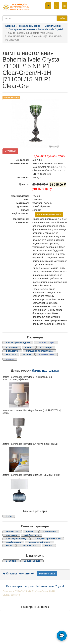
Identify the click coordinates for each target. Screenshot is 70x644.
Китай (9, 546)
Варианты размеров (49, 214)
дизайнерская (13, 542)
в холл (29, 347)
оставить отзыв (47, 574)
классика (11, 354)
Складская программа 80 (47, 539)
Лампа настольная (46, 371)
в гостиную (46, 347)
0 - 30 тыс (11, 561)
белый (49, 546)
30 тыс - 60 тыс (32, 561)
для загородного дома (18, 343)
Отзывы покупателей (19, 574)
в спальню (12, 347)
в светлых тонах (29, 546)
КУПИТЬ (10, 151)
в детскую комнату (16, 539)
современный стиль (39, 542)
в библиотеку (32, 535)
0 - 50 (9, 516)
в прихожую (49, 532)
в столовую (12, 351)
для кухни (11, 535)
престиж (31, 532)
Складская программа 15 (39, 351)
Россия (27, 354)
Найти (62, 18)
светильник (12, 532)
